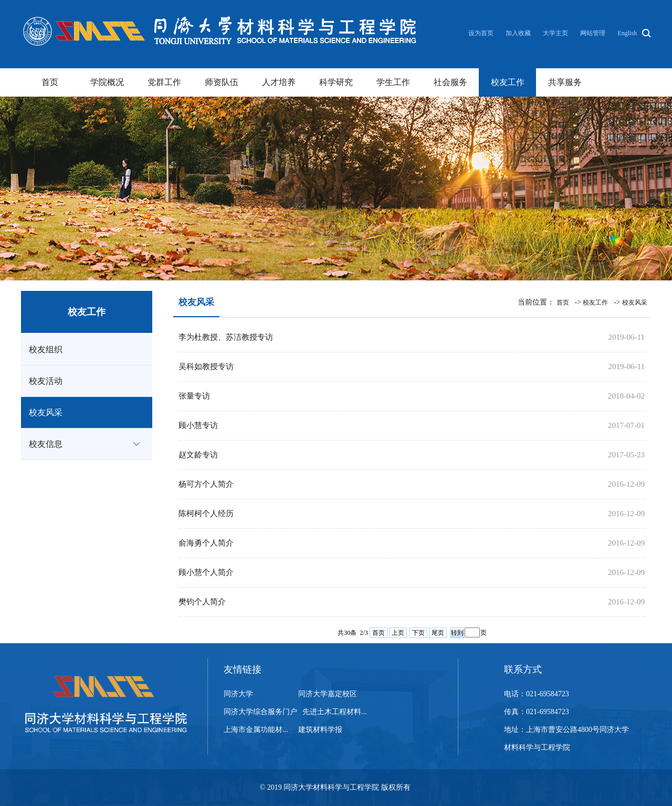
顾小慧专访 (198, 425)
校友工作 (508, 82)
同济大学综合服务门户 (260, 712)
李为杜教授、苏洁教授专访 (226, 337)
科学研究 (336, 82)
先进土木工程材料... (335, 712)
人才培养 (279, 82)
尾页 (438, 633)
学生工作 (393, 82)
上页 (398, 633)
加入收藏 (519, 33)
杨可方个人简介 (206, 484)
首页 (50, 82)
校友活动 (46, 381)
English (627, 33)
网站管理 (593, 33)
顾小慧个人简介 (206, 572)
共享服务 (565, 82)
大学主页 (555, 33)
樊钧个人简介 (202, 602)
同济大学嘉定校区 (328, 694)
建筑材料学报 (320, 730)
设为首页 (482, 33)
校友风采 (46, 412)
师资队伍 (222, 82)
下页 (418, 633)
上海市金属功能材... (256, 730)
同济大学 (238, 694)
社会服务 (450, 82)
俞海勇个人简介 (206, 543)
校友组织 (46, 349)
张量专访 (194, 396)
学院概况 (107, 82)
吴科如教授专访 (206, 367)
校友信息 (46, 444)
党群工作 (164, 82)
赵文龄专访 (198, 455)
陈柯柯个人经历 (206, 514)
